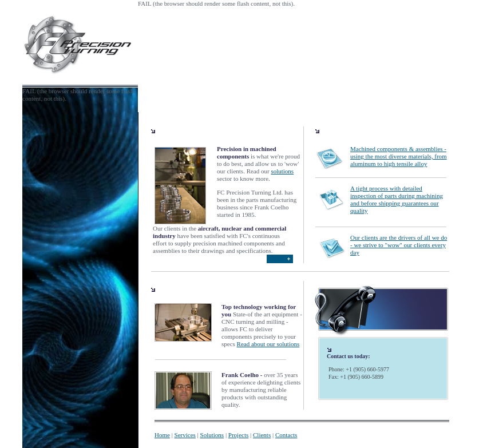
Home (162, 435)
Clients (262, 435)
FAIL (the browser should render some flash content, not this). (216, 3)
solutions (282, 171)
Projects (238, 435)
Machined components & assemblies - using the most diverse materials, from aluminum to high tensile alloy (399, 156)
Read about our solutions (268, 344)
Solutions (212, 435)
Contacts (286, 435)
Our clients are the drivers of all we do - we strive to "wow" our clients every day (399, 245)
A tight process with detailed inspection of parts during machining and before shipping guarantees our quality (397, 199)
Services (185, 435)
